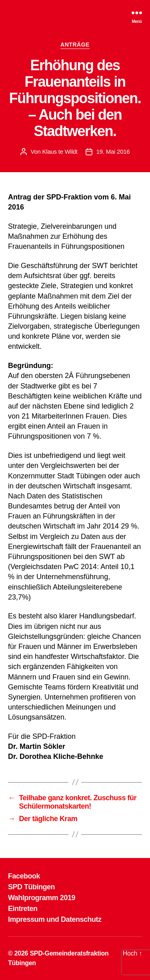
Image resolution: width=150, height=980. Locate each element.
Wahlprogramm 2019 (42, 898)
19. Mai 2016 (113, 151)
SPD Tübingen (31, 887)
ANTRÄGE (75, 45)
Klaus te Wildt (60, 151)
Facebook (24, 876)
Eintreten (23, 909)
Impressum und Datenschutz (55, 919)
